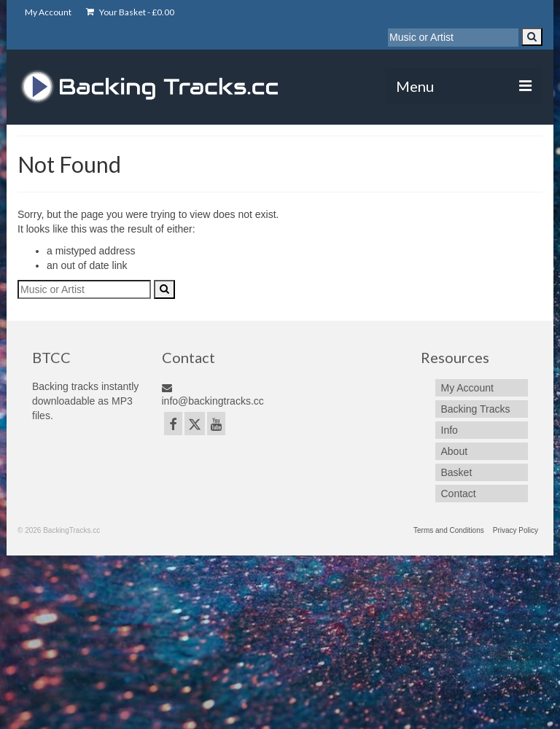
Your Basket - (130, 12)
